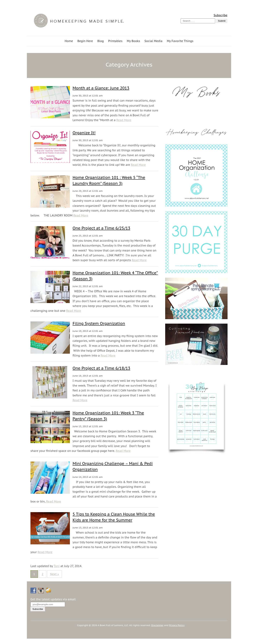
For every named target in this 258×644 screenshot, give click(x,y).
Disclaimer (157, 625)
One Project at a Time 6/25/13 (101, 228)
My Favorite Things (180, 41)
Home (69, 41)
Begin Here (85, 41)
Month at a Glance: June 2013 (101, 88)
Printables (115, 41)
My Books (133, 41)
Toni (57, 566)
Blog (101, 41)
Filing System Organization (99, 323)
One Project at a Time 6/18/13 (101, 368)
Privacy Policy (177, 625)
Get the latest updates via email (53, 599)
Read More (124, 120)
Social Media (153, 41)
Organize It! (84, 133)
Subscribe (220, 15)
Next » (54, 574)
